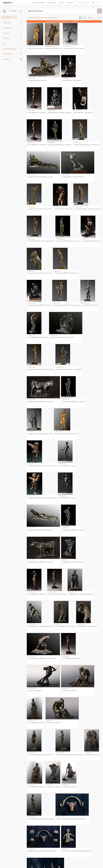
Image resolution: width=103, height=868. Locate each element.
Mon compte (83, 3)
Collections (52, 3)
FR (99, 3)
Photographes (39, 3)
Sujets (61, 3)
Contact (70, 3)
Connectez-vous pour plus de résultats (64, 21)
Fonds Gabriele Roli (9, 17)
